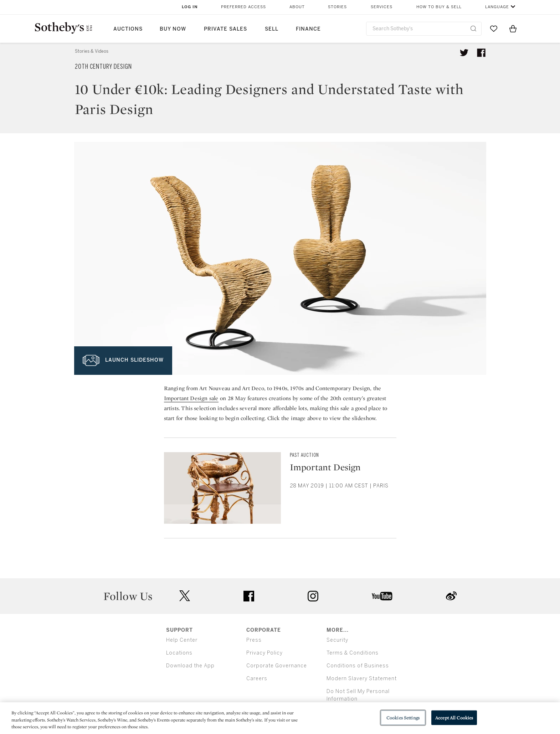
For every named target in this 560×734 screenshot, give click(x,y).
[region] (280, 718)
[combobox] (424, 29)
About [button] (297, 7)
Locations (179, 653)
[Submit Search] (473, 29)
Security (337, 640)
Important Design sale (191, 398)
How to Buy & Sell (439, 7)
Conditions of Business (358, 666)
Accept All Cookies (454, 717)
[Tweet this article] (464, 53)
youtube (382, 596)
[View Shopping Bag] (513, 29)
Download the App (190, 666)
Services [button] (382, 7)
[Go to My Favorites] (494, 29)
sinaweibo (451, 596)
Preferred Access (243, 7)
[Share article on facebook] (481, 53)
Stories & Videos (92, 51)
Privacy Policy (264, 653)
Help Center (182, 640)
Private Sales (225, 29)
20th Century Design (103, 67)
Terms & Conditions (353, 653)
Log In (190, 7)
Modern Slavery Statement (362, 679)
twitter (185, 596)
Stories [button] (337, 7)
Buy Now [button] (173, 29)
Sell (272, 29)
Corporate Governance (277, 666)
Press (254, 640)
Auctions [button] (128, 29)
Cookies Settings (403, 717)
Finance (308, 29)
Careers (257, 679)
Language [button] (497, 7)
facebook (249, 596)
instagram (313, 596)
